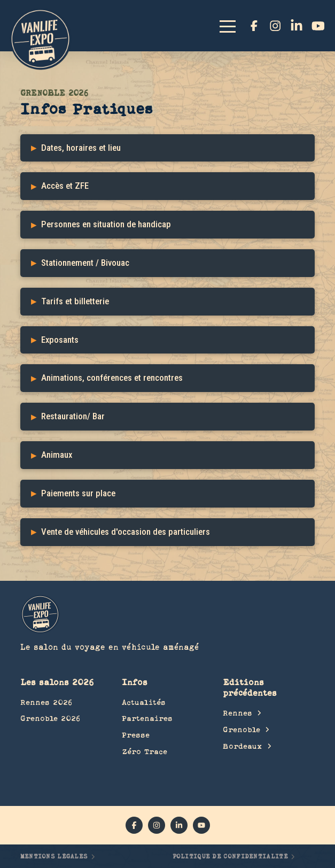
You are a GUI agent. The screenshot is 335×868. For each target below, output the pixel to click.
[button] (232, 26)
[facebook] (254, 26)
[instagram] (275, 26)
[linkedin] (297, 26)
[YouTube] (318, 26)
